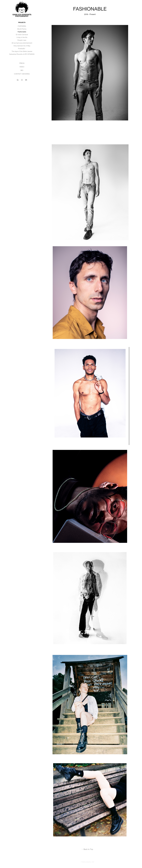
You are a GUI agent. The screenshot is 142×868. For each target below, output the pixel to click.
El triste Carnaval (22, 35)
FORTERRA (22, 26)
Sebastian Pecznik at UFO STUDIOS (22, 54)
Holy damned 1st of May (22, 46)
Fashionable (22, 32)
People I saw (22, 40)
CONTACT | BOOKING (22, 74)
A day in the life (22, 37)
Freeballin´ (22, 49)
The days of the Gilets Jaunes (22, 51)
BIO (22, 70)
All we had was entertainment (22, 43)
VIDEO (22, 67)
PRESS (22, 63)
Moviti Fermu (22, 29)
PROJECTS (22, 23)
